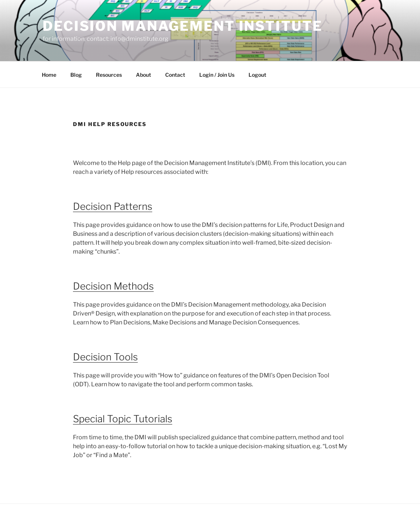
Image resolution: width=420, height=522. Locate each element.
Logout (257, 75)
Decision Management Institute (183, 26)
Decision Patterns (113, 206)
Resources (109, 75)
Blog (76, 75)
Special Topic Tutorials (123, 419)
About (144, 75)
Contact (175, 75)
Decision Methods (113, 286)
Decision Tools (105, 357)
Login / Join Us (217, 75)
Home (49, 75)
